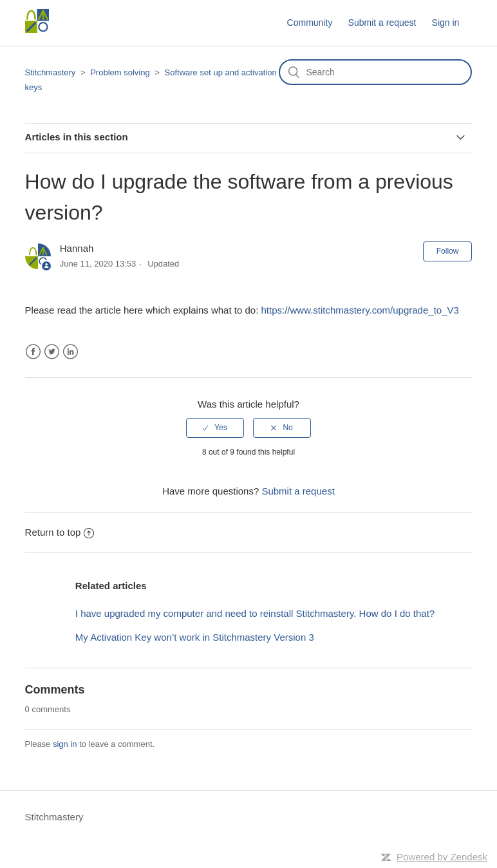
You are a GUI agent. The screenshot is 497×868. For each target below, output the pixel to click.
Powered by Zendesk (442, 857)
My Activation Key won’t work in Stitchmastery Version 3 (195, 637)
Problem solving (120, 72)
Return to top (60, 532)
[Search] (375, 72)
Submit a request (382, 23)
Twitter (52, 352)
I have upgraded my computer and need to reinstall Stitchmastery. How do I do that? (255, 613)
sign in (65, 744)
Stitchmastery (51, 72)
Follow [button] (448, 251)
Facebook (33, 352)
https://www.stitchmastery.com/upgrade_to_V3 (360, 310)
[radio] (215, 428)
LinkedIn (70, 352)
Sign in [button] (446, 23)
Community (310, 23)
